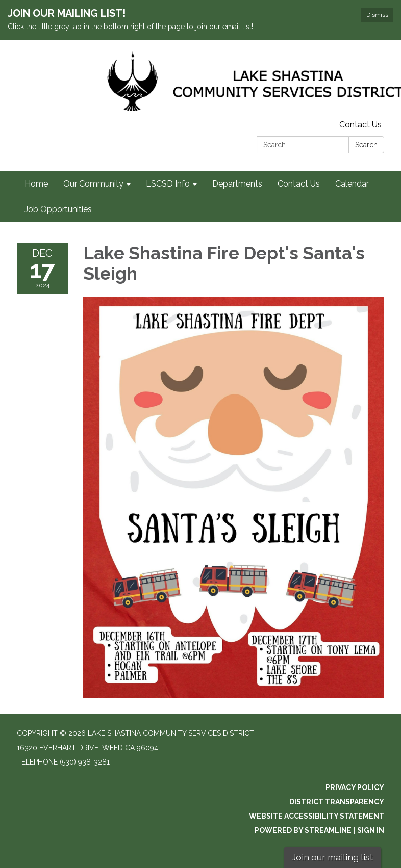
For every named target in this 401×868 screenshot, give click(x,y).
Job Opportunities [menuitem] (58, 209)
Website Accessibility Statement (317, 816)
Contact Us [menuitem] (299, 184)
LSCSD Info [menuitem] (168, 184)
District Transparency (337, 802)
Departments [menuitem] (237, 184)
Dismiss (377, 15)
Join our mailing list (332, 857)
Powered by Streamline (303, 830)
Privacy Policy (355, 787)
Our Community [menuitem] (93, 184)
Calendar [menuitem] (352, 184)
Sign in (371, 830)
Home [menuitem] (36, 184)
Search (366, 145)
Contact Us (360, 125)
